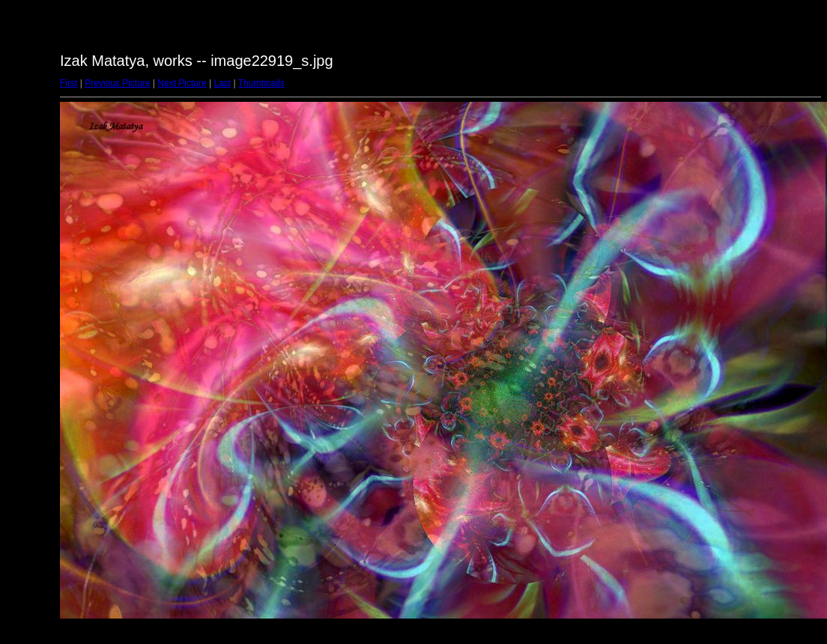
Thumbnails (261, 83)
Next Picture (182, 83)
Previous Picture (117, 83)
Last (222, 83)
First (69, 83)
